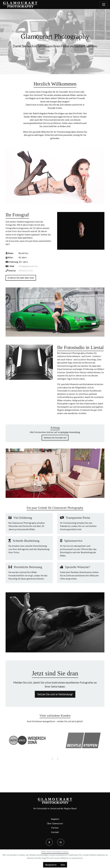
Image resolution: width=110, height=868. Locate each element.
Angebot (55, 819)
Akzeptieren (51, 865)
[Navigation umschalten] (104, 4)
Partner (55, 828)
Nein (63, 865)
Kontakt (55, 832)
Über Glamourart (55, 823)
